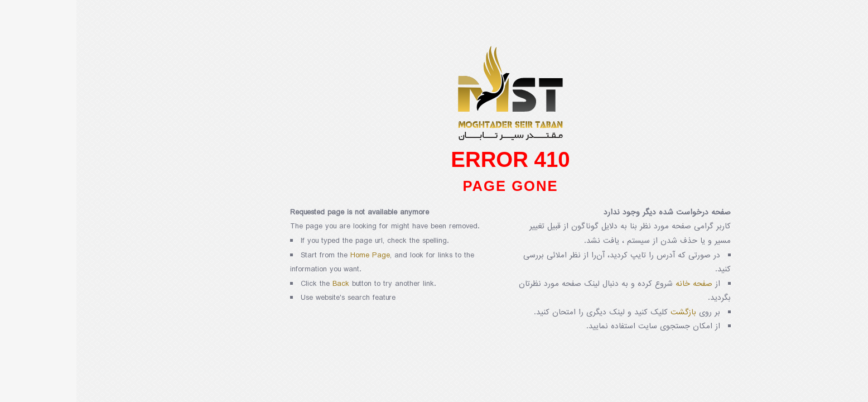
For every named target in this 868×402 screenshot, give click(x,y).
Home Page (294, 255)
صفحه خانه (618, 284)
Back (264, 284)
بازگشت (607, 312)
